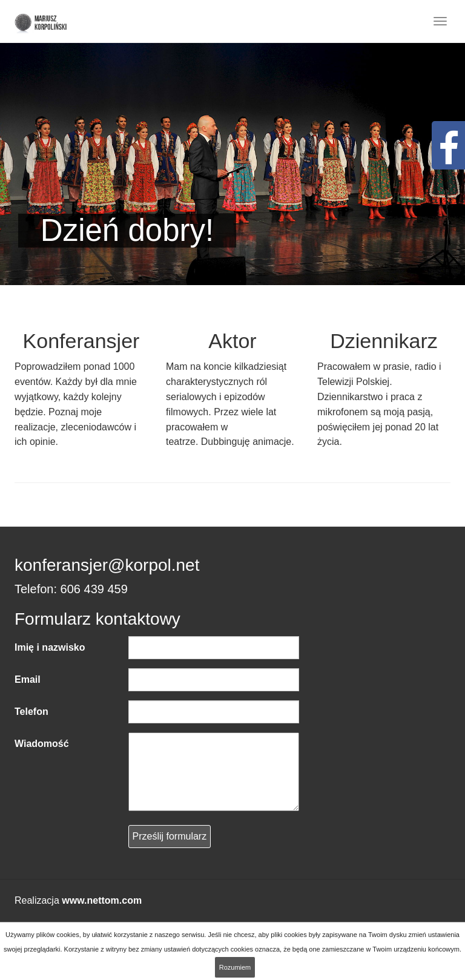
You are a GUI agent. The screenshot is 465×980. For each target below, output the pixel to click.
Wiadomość (42, 744)
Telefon (31, 712)
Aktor (232, 341)
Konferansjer (81, 341)
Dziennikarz (384, 341)
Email (28, 679)
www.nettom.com (102, 900)
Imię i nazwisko (50, 647)
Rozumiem (235, 967)
